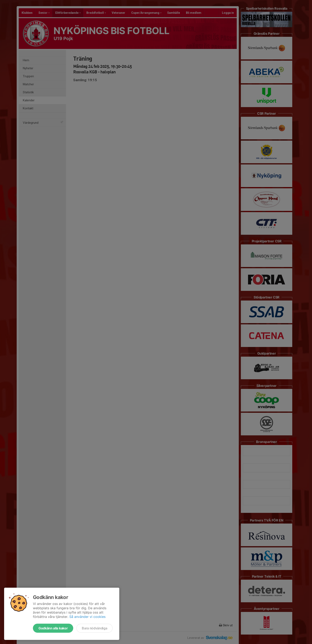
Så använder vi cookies (87, 617)
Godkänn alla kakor (53, 628)
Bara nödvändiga (95, 628)
